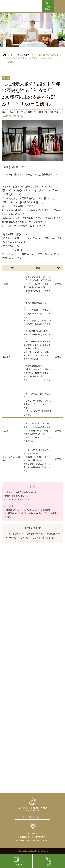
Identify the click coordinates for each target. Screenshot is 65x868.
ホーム (10, 55)
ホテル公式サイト (29, 817)
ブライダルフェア (25, 55)
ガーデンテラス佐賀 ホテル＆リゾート (12, 6)
